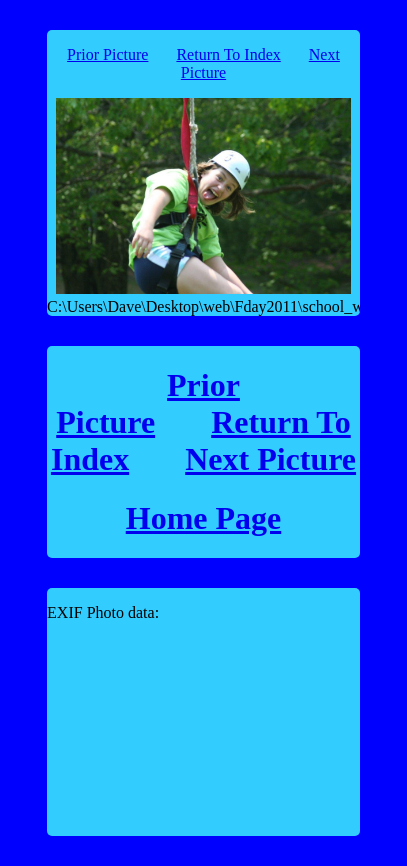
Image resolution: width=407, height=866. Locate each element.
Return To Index (228, 54)
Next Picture (270, 459)
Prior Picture (107, 54)
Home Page (204, 518)
